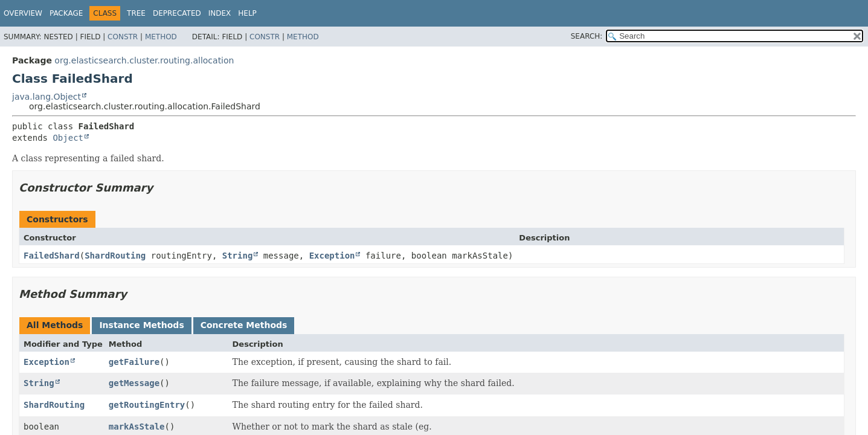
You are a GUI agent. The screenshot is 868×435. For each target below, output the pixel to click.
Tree (136, 13)
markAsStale (137, 427)
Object (68, 138)
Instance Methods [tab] (141, 325)
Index (220, 13)
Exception (332, 256)
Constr (123, 37)
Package (66, 13)
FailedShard (52, 256)
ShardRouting (115, 256)
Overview (23, 13)
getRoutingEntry (147, 405)
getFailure (134, 362)
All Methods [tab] (55, 325)
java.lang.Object (47, 97)
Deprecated (177, 13)
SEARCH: (587, 36)
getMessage (134, 383)
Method (161, 37)
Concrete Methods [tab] (244, 325)
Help (247, 13)
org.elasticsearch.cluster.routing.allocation (144, 60)
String (238, 256)
